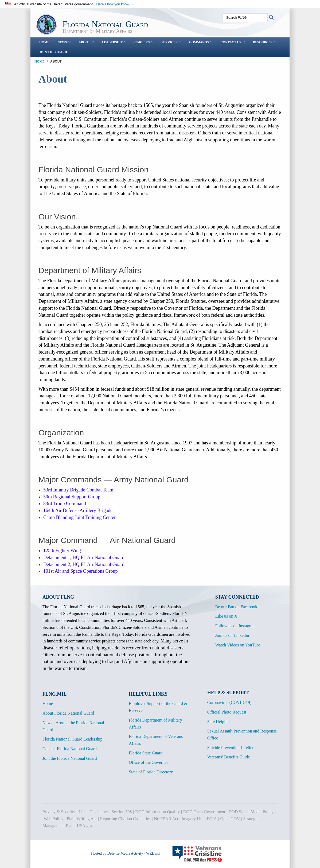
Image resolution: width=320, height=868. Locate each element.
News (64, 42)
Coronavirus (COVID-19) (229, 702)
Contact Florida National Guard (70, 749)
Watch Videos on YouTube (238, 645)
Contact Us (233, 42)
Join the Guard (53, 52)
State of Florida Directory (151, 772)
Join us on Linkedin (232, 635)
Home (44, 42)
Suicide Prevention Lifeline (231, 748)
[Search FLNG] (245, 18)
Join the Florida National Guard (70, 758)
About (86, 42)
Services (171, 42)
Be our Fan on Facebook (236, 607)
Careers (144, 42)
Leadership (114, 42)
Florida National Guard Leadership (72, 739)
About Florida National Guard (68, 713)
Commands (201, 42)
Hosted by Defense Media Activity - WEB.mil (126, 853)
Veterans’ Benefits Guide (229, 757)
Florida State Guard (146, 753)
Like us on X (226, 616)
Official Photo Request (227, 712)
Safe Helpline (219, 722)
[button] (116, 4)
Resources (265, 42)
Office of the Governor (148, 762)
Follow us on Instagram (236, 626)
